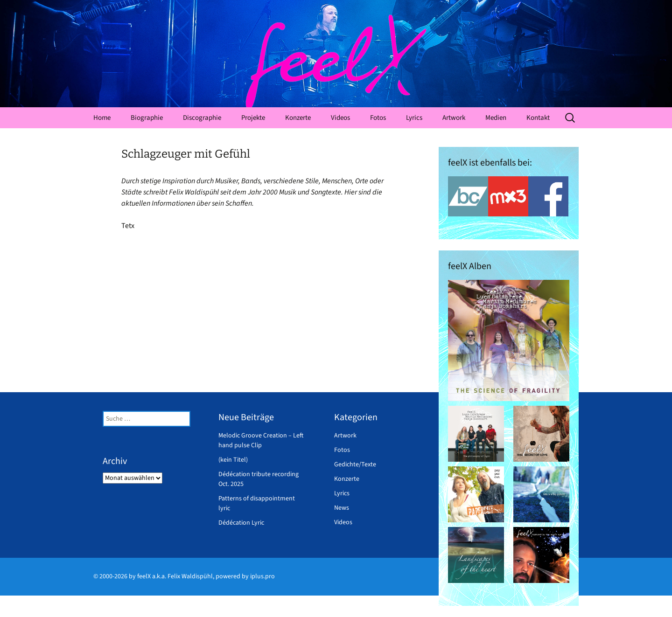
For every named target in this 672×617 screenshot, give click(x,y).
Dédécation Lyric (241, 523)
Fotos (378, 118)
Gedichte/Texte (355, 464)
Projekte (253, 118)
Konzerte (298, 118)
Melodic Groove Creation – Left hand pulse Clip (261, 440)
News (342, 508)
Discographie (202, 118)
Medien (496, 118)
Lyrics (414, 118)
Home (102, 118)
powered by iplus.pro (245, 576)
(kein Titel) (233, 460)
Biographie (147, 118)
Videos (340, 118)
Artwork (454, 118)
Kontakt (538, 118)
